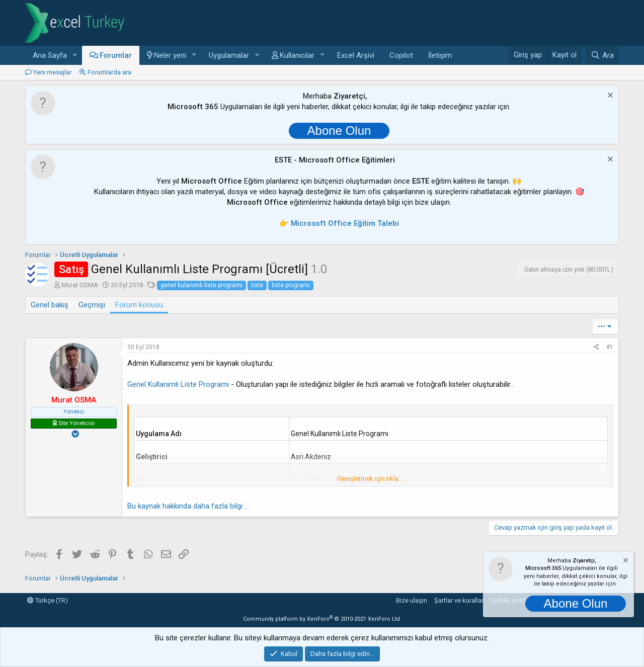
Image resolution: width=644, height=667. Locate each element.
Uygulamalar (229, 55)
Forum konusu (139, 305)
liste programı (291, 285)
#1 (610, 347)
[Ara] (602, 55)
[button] (75, 56)
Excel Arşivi (356, 55)
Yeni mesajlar (52, 72)
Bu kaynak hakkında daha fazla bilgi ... (188, 506)
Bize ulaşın (412, 600)
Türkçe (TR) (48, 600)
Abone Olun (339, 131)
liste (257, 285)
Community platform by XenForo (322, 619)
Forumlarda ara (109, 72)
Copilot (401, 55)
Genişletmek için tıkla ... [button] (371, 479)
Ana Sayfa (50, 55)
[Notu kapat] (609, 96)
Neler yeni (170, 55)
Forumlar (116, 55)
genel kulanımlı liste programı (202, 285)
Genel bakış (50, 305)
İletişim (440, 55)
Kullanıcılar (297, 55)
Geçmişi (92, 305)
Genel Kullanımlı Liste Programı (178, 384)
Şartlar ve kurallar (459, 600)
